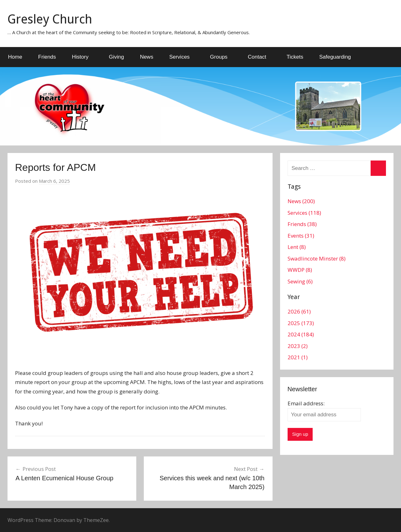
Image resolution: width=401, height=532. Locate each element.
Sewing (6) (300, 281)
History (84, 57)
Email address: (306, 403)
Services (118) (304, 213)
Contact (260, 57)
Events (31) (301, 236)
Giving (116, 57)
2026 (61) (299, 311)
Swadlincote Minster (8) (317, 258)
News (147, 57)
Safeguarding (335, 57)
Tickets (295, 57)
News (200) (301, 201)
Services (183, 57)
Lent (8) (297, 247)
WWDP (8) (300, 270)
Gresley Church (50, 19)
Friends (47, 57)
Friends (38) (302, 224)
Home (15, 57)
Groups (222, 57)
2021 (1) (298, 357)
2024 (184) (301, 334)
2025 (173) (301, 323)
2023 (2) (298, 346)
